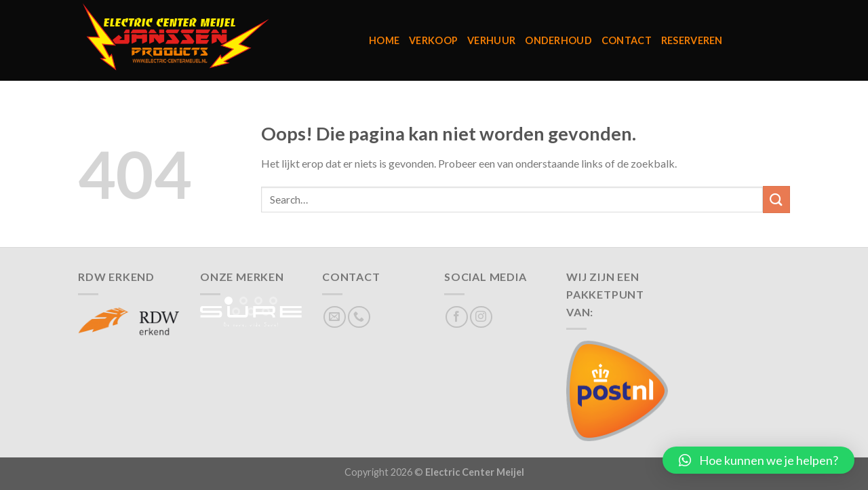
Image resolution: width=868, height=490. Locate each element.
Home (384, 40)
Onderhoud (558, 40)
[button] (758, 460)
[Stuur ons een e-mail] (335, 317)
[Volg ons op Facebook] (457, 317)
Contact (627, 40)
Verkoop (433, 40)
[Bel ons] (359, 317)
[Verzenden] (776, 199)
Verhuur (491, 40)
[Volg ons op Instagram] (481, 317)
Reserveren (692, 40)
